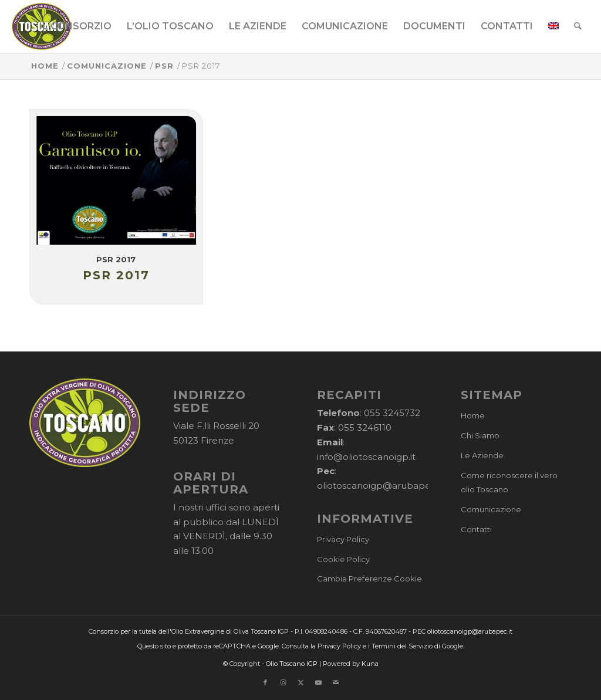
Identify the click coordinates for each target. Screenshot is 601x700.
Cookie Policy (343, 559)
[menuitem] (75, 26)
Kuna (370, 664)
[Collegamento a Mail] (336, 682)
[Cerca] (578, 26)
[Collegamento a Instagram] (283, 682)
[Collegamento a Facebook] (265, 682)
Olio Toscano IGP (292, 664)
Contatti (476, 529)
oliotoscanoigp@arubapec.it (380, 486)
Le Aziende (482, 455)
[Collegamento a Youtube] (318, 682)
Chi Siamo (480, 435)
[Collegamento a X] (300, 682)
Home (473, 415)
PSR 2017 (116, 259)
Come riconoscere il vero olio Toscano (509, 483)
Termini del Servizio (402, 646)
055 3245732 (392, 413)
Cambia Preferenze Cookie (369, 579)
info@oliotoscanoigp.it (366, 457)
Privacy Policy (343, 539)
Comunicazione (491, 509)
